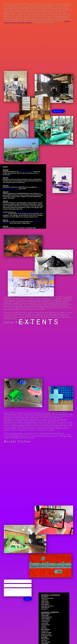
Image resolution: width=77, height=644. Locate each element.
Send (27, 599)
